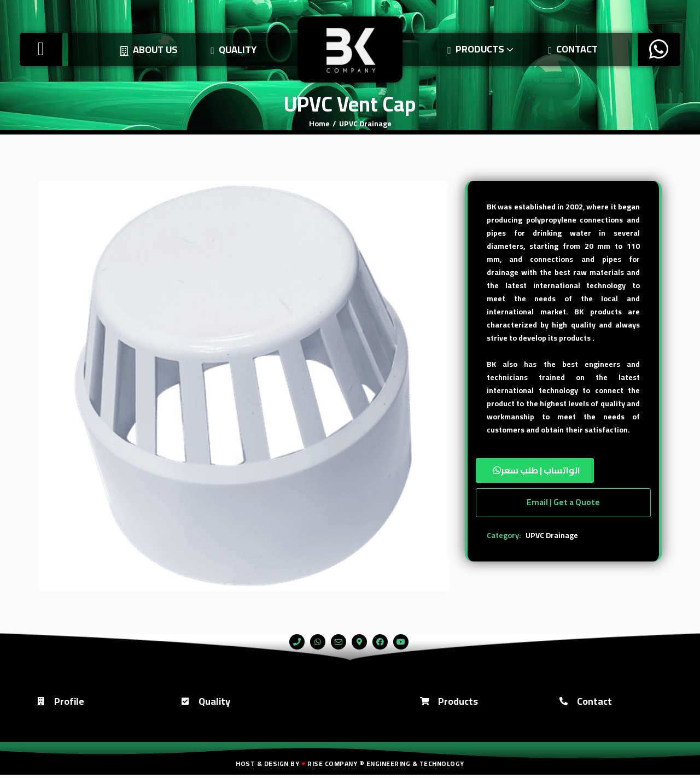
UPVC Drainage (365, 124)
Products (479, 49)
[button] (563, 470)
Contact (571, 49)
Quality (231, 49)
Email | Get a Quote (563, 502)
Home (319, 124)
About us (146, 49)
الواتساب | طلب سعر (541, 470)
